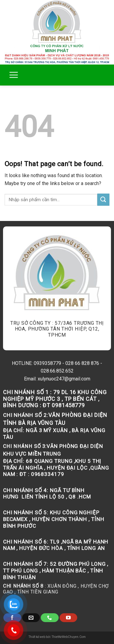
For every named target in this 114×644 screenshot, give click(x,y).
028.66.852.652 (57, 371)
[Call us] (50, 618)
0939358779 (47, 363)
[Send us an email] (31, 618)
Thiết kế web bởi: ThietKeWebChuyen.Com (57, 637)
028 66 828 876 (82, 363)
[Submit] (103, 199)
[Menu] (14, 75)
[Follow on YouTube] (68, 618)
